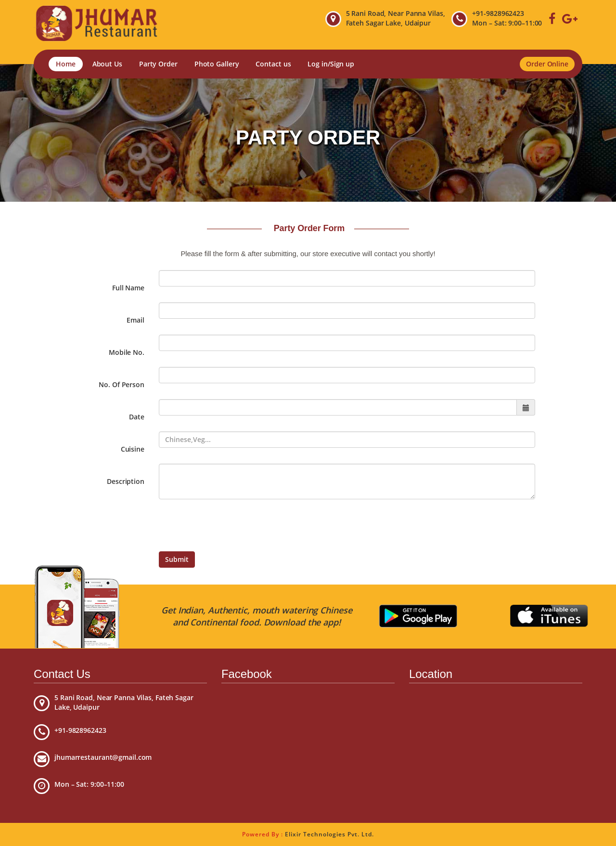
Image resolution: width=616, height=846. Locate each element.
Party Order (158, 64)
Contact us (273, 64)
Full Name (128, 288)
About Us (107, 64)
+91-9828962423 (498, 13)
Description (126, 481)
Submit (177, 559)
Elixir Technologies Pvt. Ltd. (329, 834)
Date (137, 417)
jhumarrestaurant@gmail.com (103, 757)
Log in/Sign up (331, 64)
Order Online (547, 64)
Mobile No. (127, 352)
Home (66, 64)
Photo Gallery (217, 64)
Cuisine (133, 449)
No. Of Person (122, 384)
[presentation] (232, 525)
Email (135, 320)
